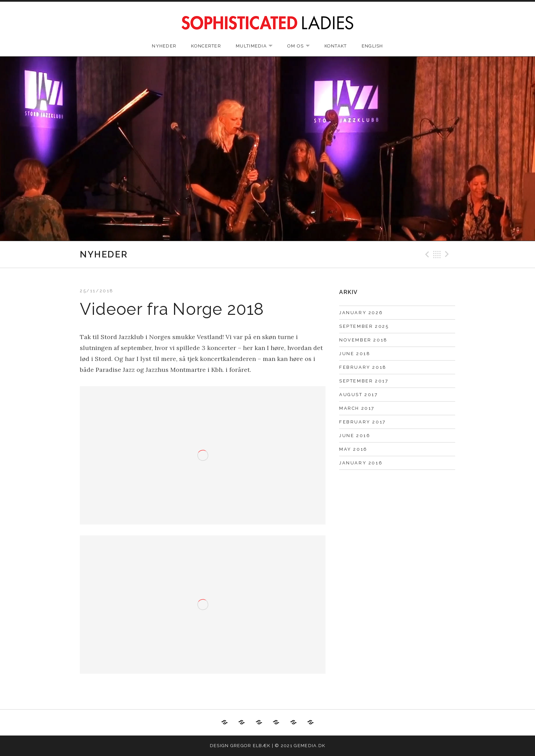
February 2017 (363, 422)
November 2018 (363, 340)
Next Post (448, 254)
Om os (302, 46)
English (372, 46)
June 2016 (355, 436)
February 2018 (363, 367)
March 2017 (357, 408)
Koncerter (206, 46)
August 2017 (359, 395)
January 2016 (361, 463)
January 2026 (361, 313)
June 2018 (355, 354)
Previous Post (426, 254)
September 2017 (364, 381)
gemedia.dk (309, 746)
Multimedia (258, 46)
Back (437, 254)
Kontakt (336, 46)
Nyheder (164, 46)
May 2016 (353, 449)
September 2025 (364, 326)
